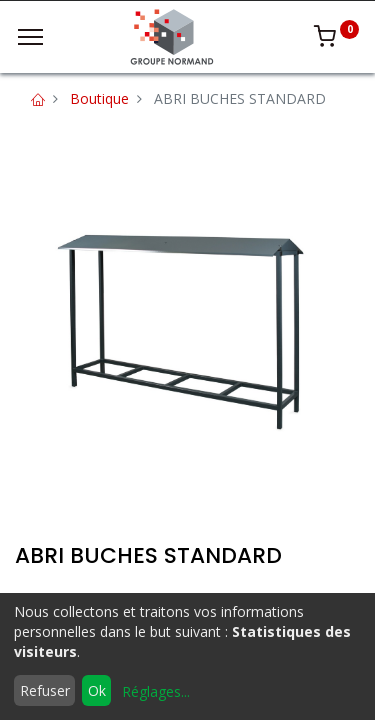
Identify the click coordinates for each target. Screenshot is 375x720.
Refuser (45, 690)
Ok (97, 690)
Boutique (99, 98)
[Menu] (30, 37)
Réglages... (156, 691)
